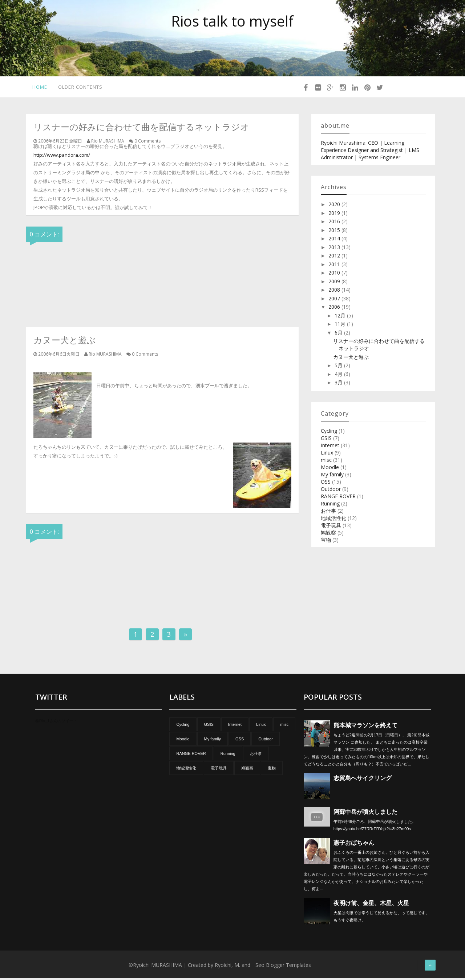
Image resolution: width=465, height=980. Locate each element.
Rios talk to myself (232, 21)
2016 (335, 223)
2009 (335, 283)
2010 (335, 275)
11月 (341, 326)
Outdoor (331, 491)
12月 (341, 318)
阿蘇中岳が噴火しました (365, 814)
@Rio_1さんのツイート (56, 723)
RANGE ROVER (338, 498)
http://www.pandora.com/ (62, 157)
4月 (339, 376)
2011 (335, 266)
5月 (339, 367)
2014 (335, 241)
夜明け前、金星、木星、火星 (371, 905)
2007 (335, 301)
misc (326, 462)
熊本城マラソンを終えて (365, 727)
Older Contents (80, 88)
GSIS (326, 440)
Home (38, 88)
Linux (327, 455)
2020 (335, 206)
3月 (339, 385)
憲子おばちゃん (354, 845)
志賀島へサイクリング (363, 780)
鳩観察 (328, 535)
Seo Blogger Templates (283, 967)
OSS (326, 484)
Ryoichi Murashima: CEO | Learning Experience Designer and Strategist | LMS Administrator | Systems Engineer (370, 152)
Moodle (330, 469)
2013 (335, 249)
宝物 (326, 542)
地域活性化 (333, 520)
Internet (330, 447)
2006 (335, 309)
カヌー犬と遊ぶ (351, 359)
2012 (335, 258)
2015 (335, 232)
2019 (335, 215)
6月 (339, 335)
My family (332, 477)
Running (330, 506)
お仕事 (328, 513)
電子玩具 (331, 527)
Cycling (329, 433)
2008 (335, 292)
